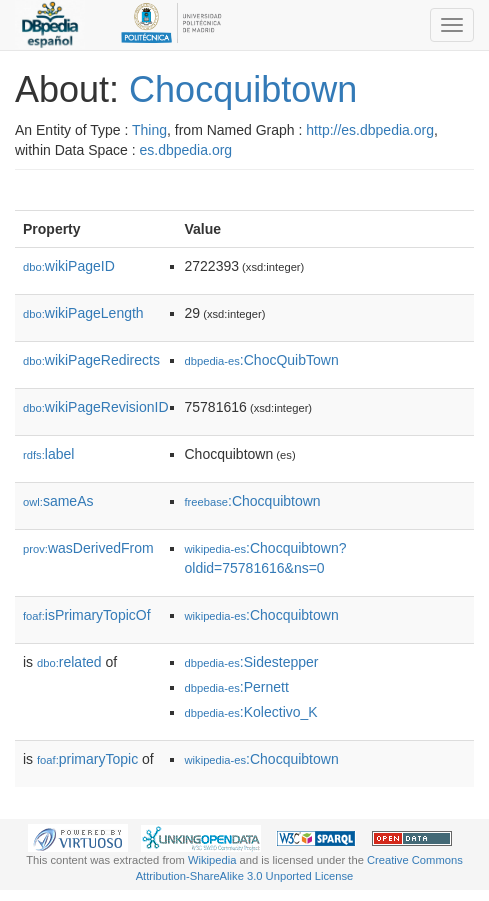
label (48, 454)
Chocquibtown (243, 89)
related (69, 662)
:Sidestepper (252, 662)
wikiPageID (69, 266)
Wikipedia (212, 860)
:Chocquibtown (253, 501)
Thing (149, 130)
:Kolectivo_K (251, 712)
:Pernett (237, 687)
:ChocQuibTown (262, 360)
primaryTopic (87, 759)
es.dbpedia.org (186, 150)
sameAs (58, 501)
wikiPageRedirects (91, 360)
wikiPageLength (83, 313)
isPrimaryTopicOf (87, 615)
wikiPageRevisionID (96, 407)
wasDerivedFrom (88, 548)
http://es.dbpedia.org (370, 130)
